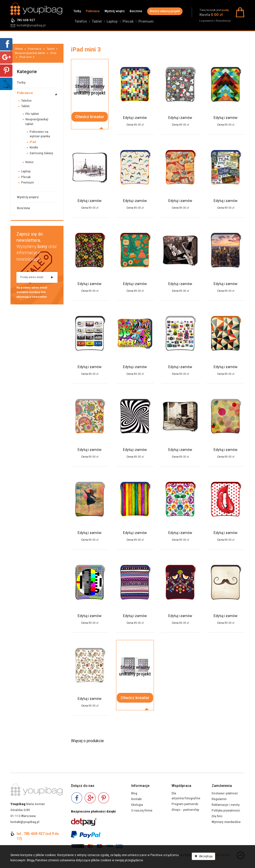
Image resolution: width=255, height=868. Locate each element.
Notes (30, 162)
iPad (53, 53)
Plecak (128, 21)
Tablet (97, 21)
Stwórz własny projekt (165, 11)
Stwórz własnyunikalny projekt (90, 90)
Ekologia (137, 805)
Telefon (81, 21)
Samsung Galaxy (41, 153)
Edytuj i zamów (135, 118)
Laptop (112, 21)
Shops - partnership (185, 810)
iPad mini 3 (27, 57)
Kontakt (136, 799)
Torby (77, 11)
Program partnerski (185, 804)
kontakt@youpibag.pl (31, 25)
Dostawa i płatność (225, 793)
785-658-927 (26, 20)
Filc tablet (32, 114)
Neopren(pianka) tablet (30, 53)
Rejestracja (223, 21)
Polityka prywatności (226, 811)
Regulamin (219, 799)
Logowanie (206, 21)
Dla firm (217, 816)
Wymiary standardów (226, 822)
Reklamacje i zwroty (226, 805)
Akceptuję (203, 856)
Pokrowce (93, 11)
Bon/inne (136, 11)
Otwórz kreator (90, 117)
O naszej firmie (142, 811)
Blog (134, 793)
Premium (146, 21)
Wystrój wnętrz (115, 11)
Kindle (34, 147)
